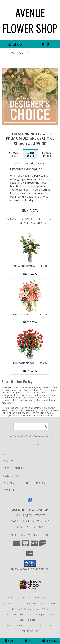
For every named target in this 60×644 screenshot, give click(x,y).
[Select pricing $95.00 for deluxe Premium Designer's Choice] (30, 154)
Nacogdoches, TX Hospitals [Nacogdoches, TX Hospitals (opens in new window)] (19, 603)
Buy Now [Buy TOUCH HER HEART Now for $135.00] (30, 322)
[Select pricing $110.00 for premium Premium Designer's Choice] (47, 154)
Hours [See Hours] (50, 641)
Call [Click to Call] (10, 641)
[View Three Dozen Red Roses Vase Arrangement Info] (30, 345)
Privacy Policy (16, 626)
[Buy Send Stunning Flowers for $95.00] (30, 210)
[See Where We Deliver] (30, 444)
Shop (15, 44)
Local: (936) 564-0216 (30, 527)
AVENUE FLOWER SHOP (30, 20)
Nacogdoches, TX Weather (23, 614)
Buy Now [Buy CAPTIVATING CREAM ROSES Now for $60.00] (30, 274)
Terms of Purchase (40, 626)
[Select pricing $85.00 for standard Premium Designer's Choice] (14, 154)
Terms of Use (30, 631)
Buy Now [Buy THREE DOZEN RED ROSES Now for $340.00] (30, 371)
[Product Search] (31, 426)
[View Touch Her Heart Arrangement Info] (30, 296)
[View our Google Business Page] (30, 502)
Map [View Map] (30, 641)
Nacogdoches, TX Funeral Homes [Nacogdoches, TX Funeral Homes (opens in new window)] (29, 598)
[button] (30, 563)
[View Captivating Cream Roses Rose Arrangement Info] (30, 248)
